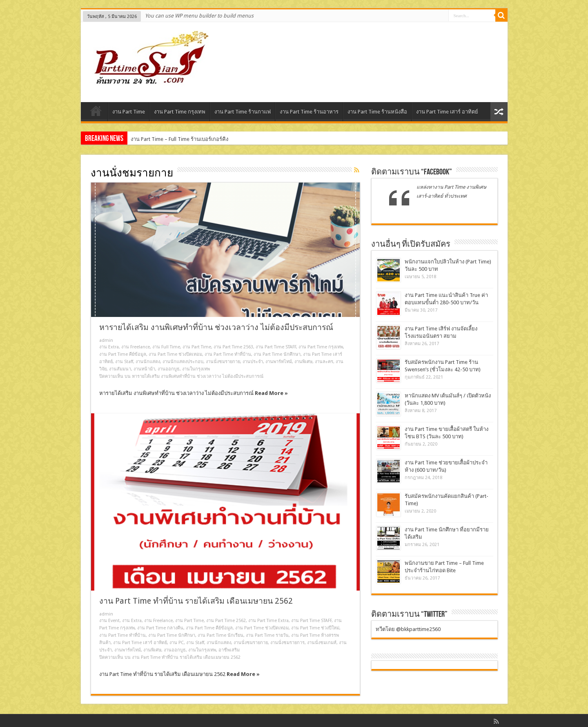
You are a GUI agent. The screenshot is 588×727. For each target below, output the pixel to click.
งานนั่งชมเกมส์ (322, 643)
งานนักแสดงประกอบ (183, 362)
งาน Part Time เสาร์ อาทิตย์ (447, 112)
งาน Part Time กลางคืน (160, 628)
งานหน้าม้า (144, 369)
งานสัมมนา (120, 369)
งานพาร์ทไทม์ (279, 362)
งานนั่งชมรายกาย (223, 362)
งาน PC (177, 643)
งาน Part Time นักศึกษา (277, 354)
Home (96, 113)
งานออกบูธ (169, 369)
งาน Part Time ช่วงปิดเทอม (175, 354)
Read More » (271, 393)
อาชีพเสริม (229, 650)
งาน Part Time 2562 (226, 621)
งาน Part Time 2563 (233, 347)
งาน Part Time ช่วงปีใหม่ (315, 628)
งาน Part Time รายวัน (267, 635)
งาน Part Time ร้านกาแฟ (243, 112)
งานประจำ (253, 362)
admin (106, 340)
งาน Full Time (166, 347)
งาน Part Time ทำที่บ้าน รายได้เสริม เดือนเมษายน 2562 (196, 601)
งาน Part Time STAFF (276, 347)
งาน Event (109, 621)
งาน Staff (124, 362)
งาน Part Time (129, 112)
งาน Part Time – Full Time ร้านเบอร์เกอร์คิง (179, 139)
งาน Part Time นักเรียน (220, 635)
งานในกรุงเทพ (196, 369)
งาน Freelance (136, 347)
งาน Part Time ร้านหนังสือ (377, 112)
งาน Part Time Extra (268, 621)
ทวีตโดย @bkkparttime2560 (408, 629)
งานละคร (324, 362)
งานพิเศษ (303, 362)
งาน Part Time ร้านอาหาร (309, 112)
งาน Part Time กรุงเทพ (180, 112)
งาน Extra (109, 347)
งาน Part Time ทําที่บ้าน (228, 354)
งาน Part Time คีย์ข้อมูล (123, 354)
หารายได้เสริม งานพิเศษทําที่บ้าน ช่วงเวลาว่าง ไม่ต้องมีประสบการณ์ (216, 327)
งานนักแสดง (148, 362)
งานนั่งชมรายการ (287, 643)
